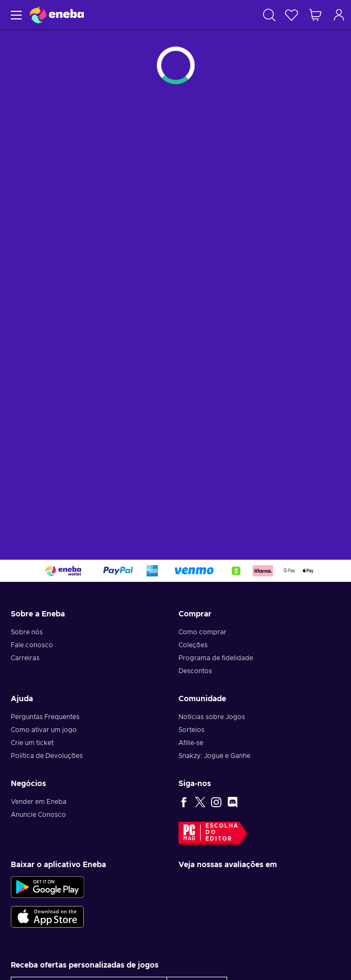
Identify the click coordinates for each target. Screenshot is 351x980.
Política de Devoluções (47, 756)
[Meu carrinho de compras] (315, 15)
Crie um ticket (32, 743)
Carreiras (25, 658)
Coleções (193, 645)
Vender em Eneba (39, 802)
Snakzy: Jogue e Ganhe (214, 756)
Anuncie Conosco (38, 815)
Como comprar (203, 632)
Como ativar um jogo (44, 730)
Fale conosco (32, 645)
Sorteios (191, 730)
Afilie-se (191, 743)
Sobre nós (27, 632)
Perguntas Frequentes (45, 717)
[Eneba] (57, 15)
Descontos (195, 671)
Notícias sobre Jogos (212, 717)
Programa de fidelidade (216, 658)
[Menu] (15, 15)
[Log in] (339, 15)
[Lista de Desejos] (292, 15)
